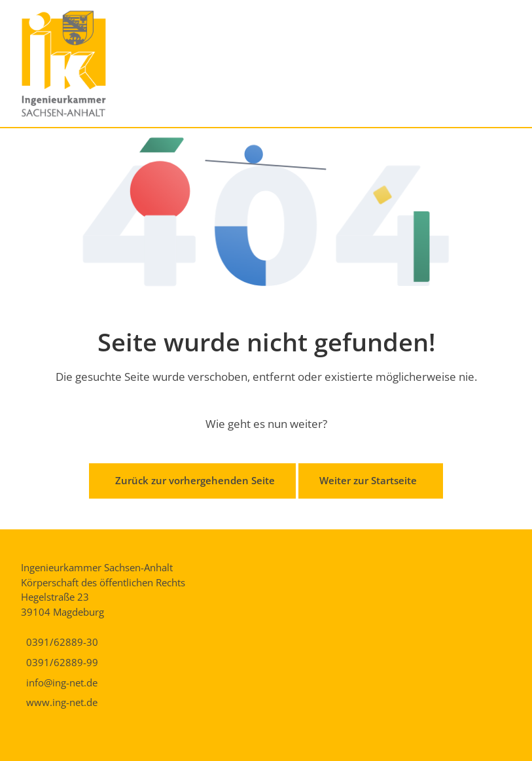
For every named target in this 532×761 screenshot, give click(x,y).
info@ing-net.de (62, 682)
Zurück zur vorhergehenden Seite (195, 480)
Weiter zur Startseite (368, 480)
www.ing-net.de (62, 702)
